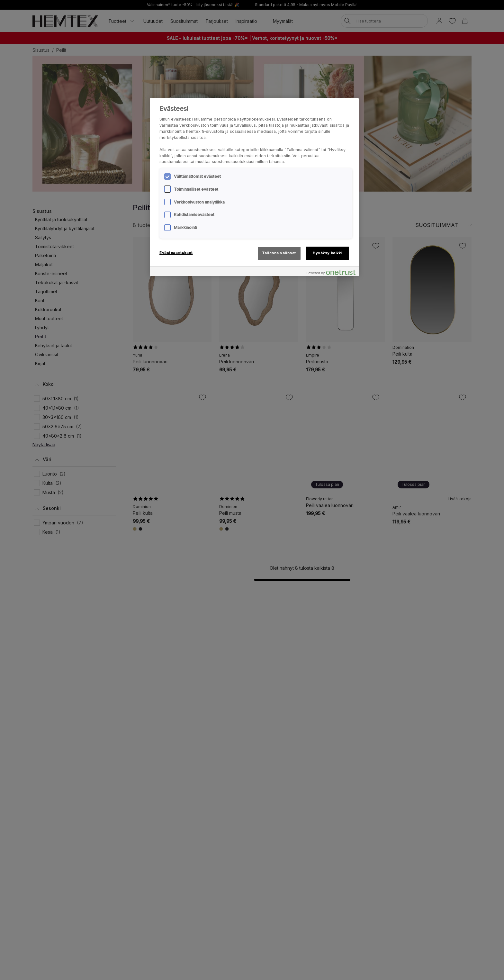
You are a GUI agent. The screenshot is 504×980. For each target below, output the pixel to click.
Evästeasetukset (176, 253)
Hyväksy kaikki (327, 253)
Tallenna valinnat (279, 253)
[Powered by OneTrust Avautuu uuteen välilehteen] (331, 272)
